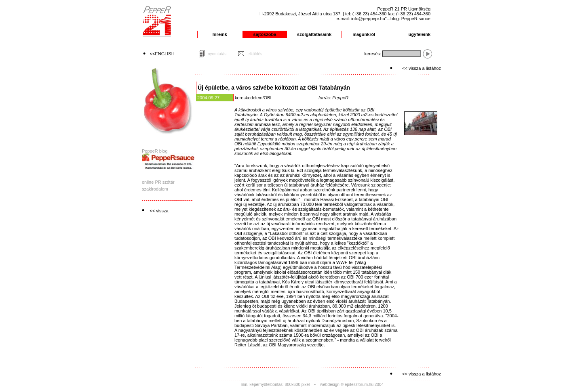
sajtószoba (265, 34)
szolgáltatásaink (314, 34)
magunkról (364, 34)
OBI (268, 98)
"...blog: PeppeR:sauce (408, 19)
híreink (220, 34)
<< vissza (159, 211)
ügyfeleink (420, 34)
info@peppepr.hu (368, 19)
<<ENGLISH (162, 54)
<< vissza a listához (422, 68)
